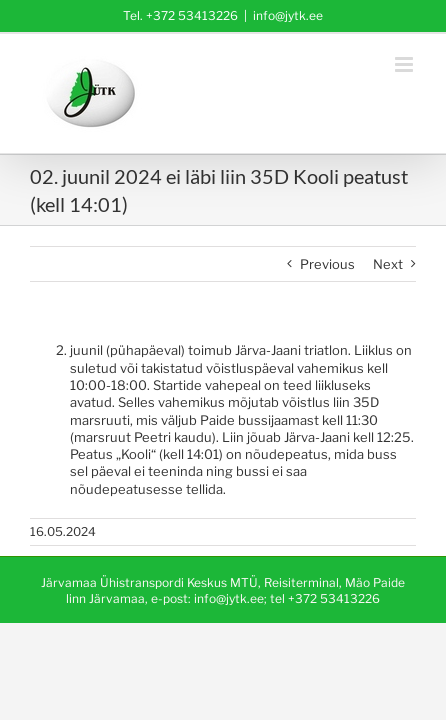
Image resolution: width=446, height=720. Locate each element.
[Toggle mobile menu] (405, 64)
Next (388, 264)
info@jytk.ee (288, 15)
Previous (327, 264)
